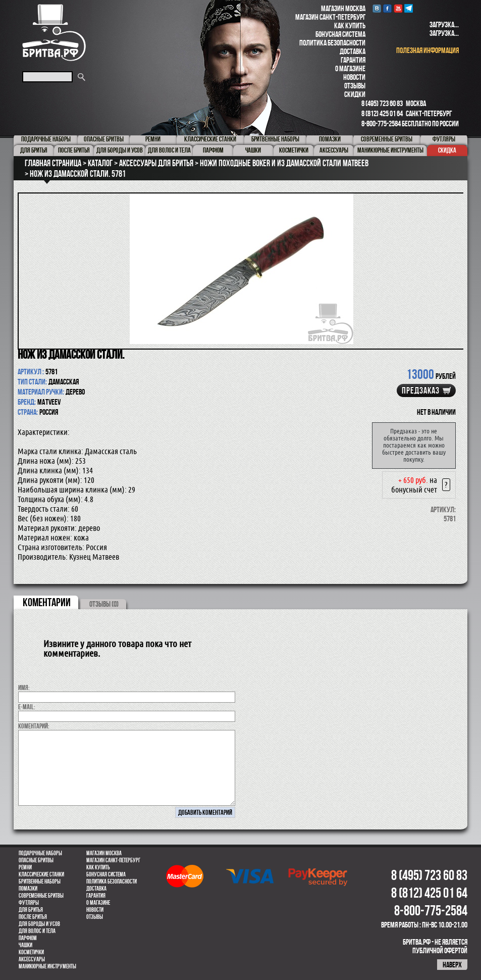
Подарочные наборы (40, 853)
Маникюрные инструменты (47, 966)
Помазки (28, 889)
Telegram (409, 8)
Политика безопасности (332, 43)
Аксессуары (32, 959)
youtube (398, 8)
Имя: (24, 688)
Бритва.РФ (54, 33)
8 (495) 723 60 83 (382, 103)
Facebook (387, 8)
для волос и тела (37, 931)
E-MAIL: (27, 707)
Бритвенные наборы (40, 881)
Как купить (350, 26)
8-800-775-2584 (381, 124)
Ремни (25, 867)
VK (377, 8)
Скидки (355, 94)
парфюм (28, 938)
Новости (354, 77)
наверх (452, 965)
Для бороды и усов (39, 924)
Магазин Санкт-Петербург (330, 17)
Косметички (31, 952)
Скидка (447, 150)
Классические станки (41, 874)
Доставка (353, 51)
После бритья (33, 917)
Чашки (25, 945)
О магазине (350, 68)
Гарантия (353, 60)
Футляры (29, 903)
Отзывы (355, 86)
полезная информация (427, 50)
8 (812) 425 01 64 (382, 113)
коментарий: (34, 726)
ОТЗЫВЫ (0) (104, 604)
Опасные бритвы (36, 860)
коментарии (47, 602)
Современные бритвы (41, 896)
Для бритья (31, 910)
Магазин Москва (343, 8)
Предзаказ (421, 390)
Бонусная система (340, 34)
